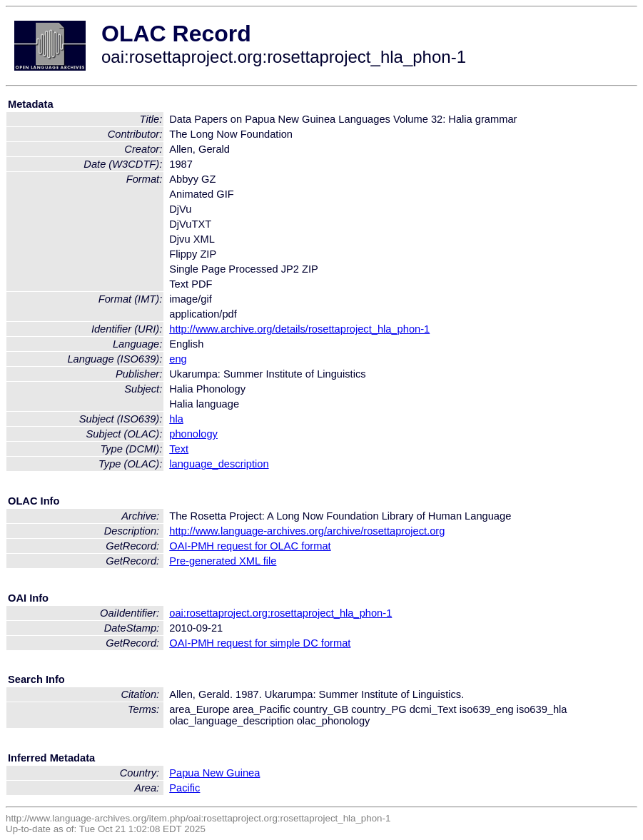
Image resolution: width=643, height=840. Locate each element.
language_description (219, 464)
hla (176, 419)
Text (179, 449)
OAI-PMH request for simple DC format (260, 643)
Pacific (184, 788)
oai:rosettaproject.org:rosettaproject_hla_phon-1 (280, 613)
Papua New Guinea (214, 773)
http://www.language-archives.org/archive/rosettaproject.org (307, 531)
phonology (193, 434)
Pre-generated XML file (223, 561)
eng (178, 359)
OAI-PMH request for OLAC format (250, 546)
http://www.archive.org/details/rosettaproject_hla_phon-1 (299, 329)
